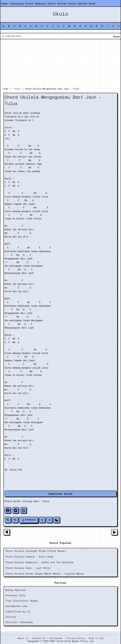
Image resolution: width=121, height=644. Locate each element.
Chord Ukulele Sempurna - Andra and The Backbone (39, 562)
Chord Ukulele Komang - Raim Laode (29, 557)
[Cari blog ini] (60, 36)
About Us (23, 638)
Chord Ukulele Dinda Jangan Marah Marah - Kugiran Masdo (45, 574)
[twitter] (16, 510)
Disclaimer (56, 638)
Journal (11, 617)
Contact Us (39, 638)
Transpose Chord (21, 3)
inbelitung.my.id (18, 611)
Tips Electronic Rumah (22, 601)
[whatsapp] (23, 510)
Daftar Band (87, 3)
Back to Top (96, 638)
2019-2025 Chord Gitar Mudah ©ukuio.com (68, 641)
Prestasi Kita (15, 595)
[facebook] (8, 510)
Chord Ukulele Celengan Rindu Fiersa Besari (36, 551)
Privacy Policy (76, 638)
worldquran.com (16, 606)
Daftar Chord (67, 3)
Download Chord (60, 494)
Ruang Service (15, 590)
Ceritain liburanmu (19, 622)
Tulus (46, 501)
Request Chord (45, 3)
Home (4, 3)
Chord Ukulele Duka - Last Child (28, 568)
